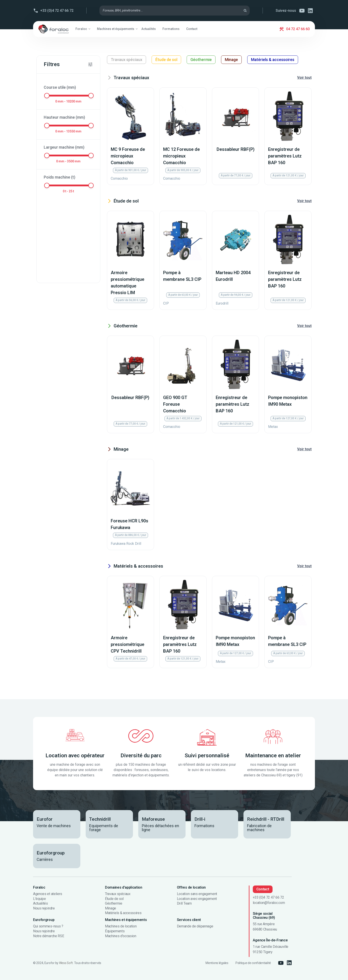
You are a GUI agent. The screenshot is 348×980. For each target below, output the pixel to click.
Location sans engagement (197, 894)
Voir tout (304, 78)
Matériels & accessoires (273, 60)
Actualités (41, 903)
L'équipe (39, 899)
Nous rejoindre (44, 908)
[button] (83, 29)
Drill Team (184, 903)
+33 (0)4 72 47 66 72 (57, 11)
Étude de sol (166, 60)
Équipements (115, 931)
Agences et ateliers (48, 894)
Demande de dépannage (195, 926)
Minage (231, 60)
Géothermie (201, 60)
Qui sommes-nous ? (48, 926)
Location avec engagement (197, 899)
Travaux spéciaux (127, 60)
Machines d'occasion (121, 936)
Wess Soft (66, 963)
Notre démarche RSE (48, 936)
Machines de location (121, 926)
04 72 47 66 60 (298, 29)
